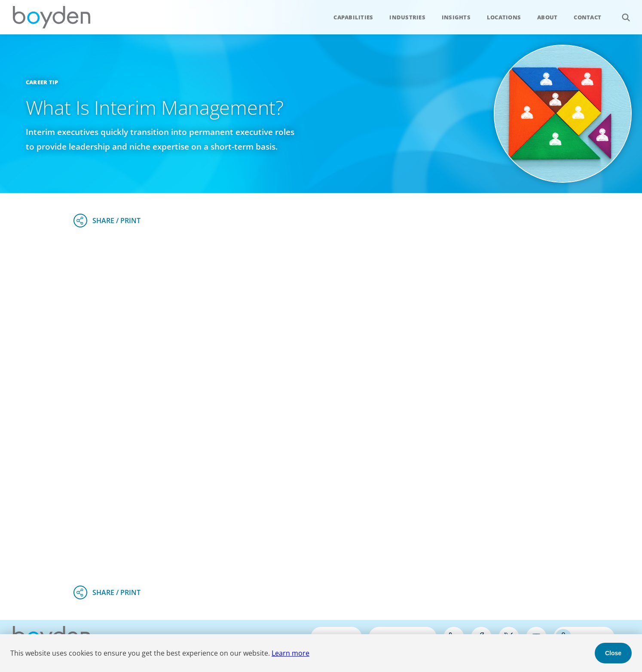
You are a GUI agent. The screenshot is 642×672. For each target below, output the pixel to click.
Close (613, 653)
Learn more (290, 653)
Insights (456, 17)
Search (621, 13)
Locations (504, 17)
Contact (587, 17)
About (547, 17)
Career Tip (42, 82)
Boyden (52, 17)
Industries (407, 17)
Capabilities (353, 17)
